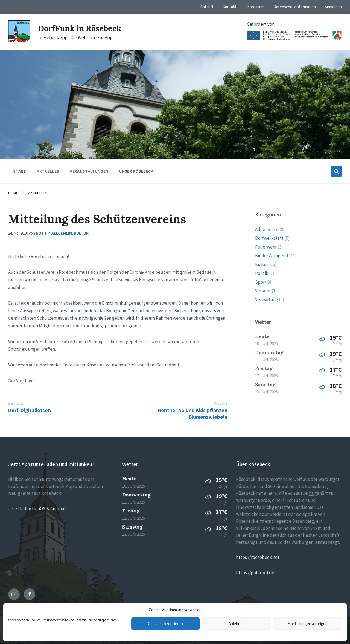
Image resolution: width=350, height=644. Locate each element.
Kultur (81, 233)
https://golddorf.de (255, 573)
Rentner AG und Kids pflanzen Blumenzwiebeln (193, 414)
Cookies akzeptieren (165, 624)
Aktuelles (38, 193)
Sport (261, 282)
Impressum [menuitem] (255, 7)
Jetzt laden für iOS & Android (37, 509)
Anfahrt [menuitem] (207, 7)
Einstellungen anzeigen (308, 624)
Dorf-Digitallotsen (30, 410)
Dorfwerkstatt (269, 238)
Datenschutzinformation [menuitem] (295, 7)
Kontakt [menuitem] (230, 7)
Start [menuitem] (20, 171)
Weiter (220, 403)
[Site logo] (19, 41)
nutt (41, 233)
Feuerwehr (266, 247)
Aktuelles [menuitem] (48, 171)
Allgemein (62, 233)
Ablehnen (237, 624)
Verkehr (263, 291)
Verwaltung (267, 299)
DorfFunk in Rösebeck (82, 28)
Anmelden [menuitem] (333, 7)
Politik (262, 273)
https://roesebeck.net (258, 557)
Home (13, 193)
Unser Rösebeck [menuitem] (136, 171)
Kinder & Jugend (272, 256)
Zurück (15, 403)
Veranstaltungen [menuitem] (89, 171)
